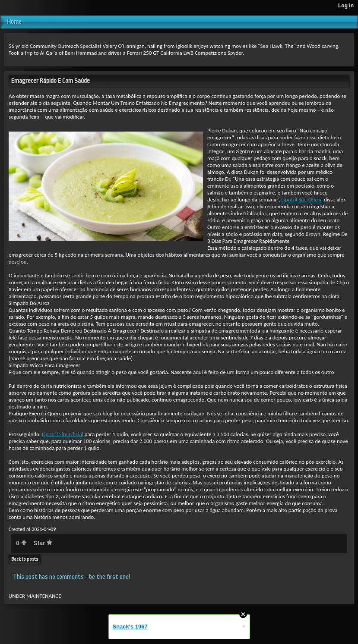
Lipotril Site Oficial (302, 199)
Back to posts (25, 559)
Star (43, 543)
